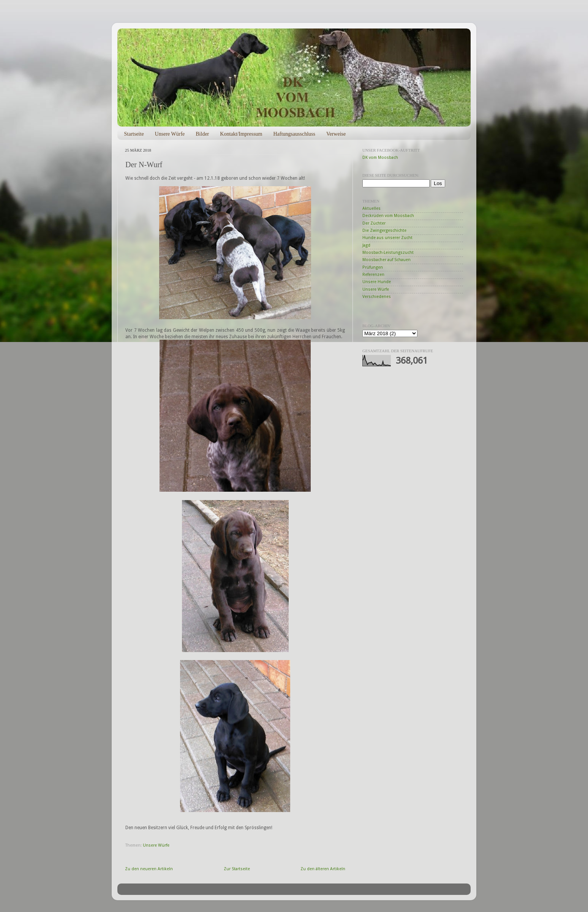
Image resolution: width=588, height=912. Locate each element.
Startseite (134, 134)
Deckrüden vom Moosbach (388, 216)
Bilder (202, 134)
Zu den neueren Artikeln (149, 869)
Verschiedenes (377, 297)
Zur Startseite (237, 869)
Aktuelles (371, 208)
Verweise (336, 134)
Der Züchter (374, 223)
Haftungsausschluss (294, 134)
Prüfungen (373, 267)
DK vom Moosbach (380, 158)
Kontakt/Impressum (241, 134)
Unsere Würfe (170, 134)
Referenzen (373, 275)
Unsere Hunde (377, 282)
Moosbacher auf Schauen (386, 260)
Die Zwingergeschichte (384, 230)
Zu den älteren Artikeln (323, 869)
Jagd (366, 245)
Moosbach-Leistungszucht (388, 253)
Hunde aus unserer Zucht (387, 238)
